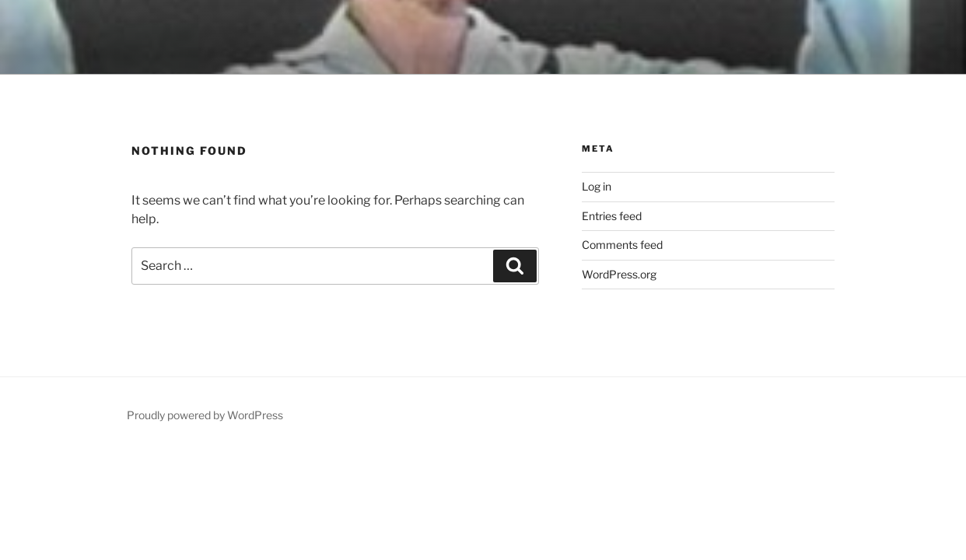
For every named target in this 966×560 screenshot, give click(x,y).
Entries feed (612, 216)
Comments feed (622, 245)
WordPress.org (619, 274)
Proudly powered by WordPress (205, 415)
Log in (597, 186)
